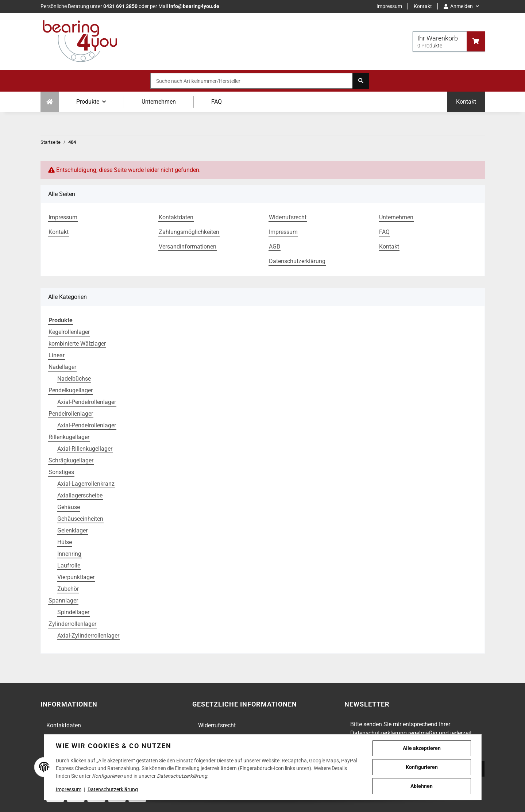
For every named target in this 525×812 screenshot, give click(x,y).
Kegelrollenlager (69, 332)
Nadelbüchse (74, 379)
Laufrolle (69, 565)
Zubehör (68, 589)
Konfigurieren (422, 767)
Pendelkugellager (71, 390)
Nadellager (62, 367)
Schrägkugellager (71, 460)
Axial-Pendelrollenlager (87, 402)
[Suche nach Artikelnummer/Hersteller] (252, 81)
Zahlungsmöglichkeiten (189, 232)
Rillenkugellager (69, 437)
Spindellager (73, 612)
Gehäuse (69, 507)
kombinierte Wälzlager (77, 344)
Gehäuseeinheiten (80, 519)
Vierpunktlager (76, 577)
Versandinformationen (188, 247)
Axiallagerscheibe (80, 495)
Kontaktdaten (176, 217)
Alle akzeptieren (422, 748)
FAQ (217, 102)
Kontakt (423, 6)
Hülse (65, 542)
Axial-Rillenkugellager (85, 449)
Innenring (69, 554)
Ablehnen (422, 786)
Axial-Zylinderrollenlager (88, 636)
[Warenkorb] (449, 42)
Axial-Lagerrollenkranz (86, 484)
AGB (275, 247)
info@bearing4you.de (194, 6)
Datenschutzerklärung (297, 261)
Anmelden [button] (458, 6)
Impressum (389, 6)
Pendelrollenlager (71, 414)
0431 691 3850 (120, 6)
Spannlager (63, 601)
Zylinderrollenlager (72, 624)
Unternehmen (159, 102)
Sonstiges (61, 472)
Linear (57, 355)
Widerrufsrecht (288, 217)
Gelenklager (72, 530)
